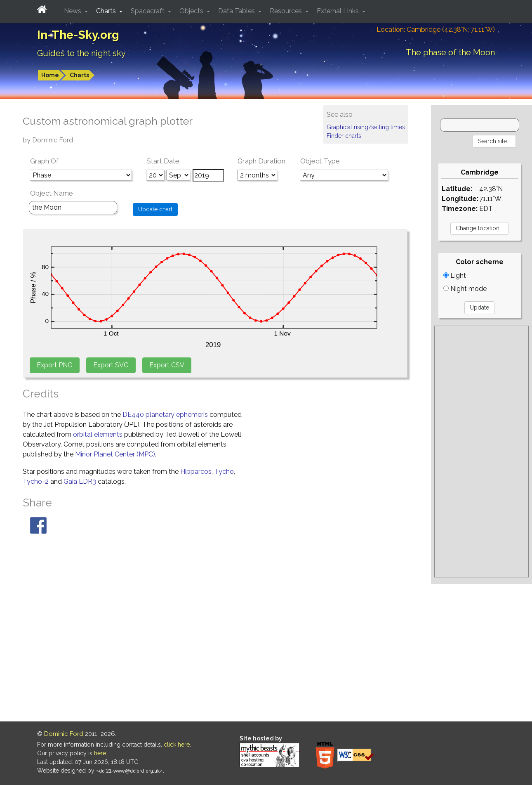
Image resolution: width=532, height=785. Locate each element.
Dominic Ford (64, 734)
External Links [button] (339, 11)
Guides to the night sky (81, 53)
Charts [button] (107, 11)
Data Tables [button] (237, 11)
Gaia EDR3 (80, 481)
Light (455, 275)
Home (50, 75)
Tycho (224, 472)
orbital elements (98, 434)
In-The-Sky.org (78, 35)
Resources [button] (287, 11)
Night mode (465, 289)
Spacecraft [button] (148, 11)
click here (177, 745)
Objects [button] (192, 11)
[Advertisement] (481, 452)
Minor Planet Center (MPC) (115, 454)
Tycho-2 (36, 481)
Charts (79, 75)
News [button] (73, 11)
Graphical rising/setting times (366, 127)
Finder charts (344, 136)
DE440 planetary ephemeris (165, 415)
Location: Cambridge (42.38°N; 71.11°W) (436, 30)
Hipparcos (196, 472)
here (100, 753)
